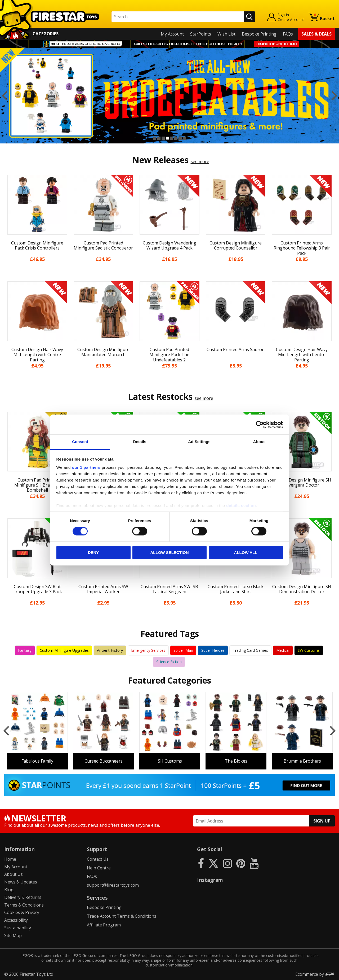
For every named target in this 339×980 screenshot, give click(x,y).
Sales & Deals (316, 34)
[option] (169, 96)
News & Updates (21, 882)
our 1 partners (86, 467)
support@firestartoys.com (113, 885)
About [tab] (259, 442)
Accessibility (16, 920)
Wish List (226, 34)
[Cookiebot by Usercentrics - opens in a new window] (260, 425)
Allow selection (170, 552)
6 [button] (176, 138)
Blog (9, 890)
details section (241, 506)
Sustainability (18, 928)
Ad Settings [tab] (199, 442)
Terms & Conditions (24, 905)
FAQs (288, 34)
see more (200, 161)
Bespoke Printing (259, 34)
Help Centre (99, 868)
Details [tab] (140, 442)
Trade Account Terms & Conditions (122, 916)
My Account (172, 34)
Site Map (13, 935)
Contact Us (98, 859)
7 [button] (180, 138)
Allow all (246, 552)
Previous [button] (5, 96)
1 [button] (155, 138)
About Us (14, 874)
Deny (93, 552)
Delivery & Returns (23, 897)
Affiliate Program (104, 925)
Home (10, 859)
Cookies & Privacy (22, 912)
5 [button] (172, 138)
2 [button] (159, 138)
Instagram (210, 880)
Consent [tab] (80, 442)
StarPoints (201, 34)
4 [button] (167, 138)
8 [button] (184, 138)
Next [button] (334, 96)
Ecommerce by (315, 974)
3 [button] (163, 138)
